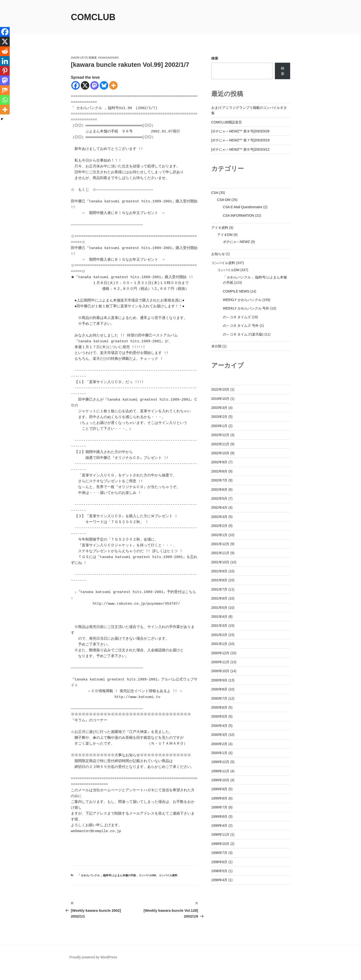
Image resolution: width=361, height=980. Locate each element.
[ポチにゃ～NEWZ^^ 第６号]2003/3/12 (240, 149)
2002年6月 (219, 490)
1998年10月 (220, 844)
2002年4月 (219, 507)
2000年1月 (219, 753)
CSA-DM (224, 200)
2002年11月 (220, 444)
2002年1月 (219, 535)
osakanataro (109, 58)
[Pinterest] (5, 71)
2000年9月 (219, 680)
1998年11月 (220, 834)
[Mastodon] (94, 85)
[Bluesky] (104, 85)
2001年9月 (219, 571)
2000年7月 (219, 698)
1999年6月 (219, 817)
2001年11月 (220, 553)
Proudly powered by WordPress (93, 969)
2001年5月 (219, 608)
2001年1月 (219, 644)
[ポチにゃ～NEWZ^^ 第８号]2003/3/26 (240, 131)
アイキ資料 (220, 228)
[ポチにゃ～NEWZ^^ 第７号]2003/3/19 (240, 140)
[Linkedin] (5, 61)
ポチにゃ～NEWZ (236, 242)
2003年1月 (219, 426)
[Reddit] (5, 51)
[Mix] (5, 90)
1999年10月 (220, 780)
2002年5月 (219, 499)
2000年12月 (220, 653)
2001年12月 (220, 544)
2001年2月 (219, 635)
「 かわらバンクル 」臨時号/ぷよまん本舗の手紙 (107, 887)
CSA (215, 193)
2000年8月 (219, 689)
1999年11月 (220, 771)
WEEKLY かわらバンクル (242, 300)
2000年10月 (220, 671)
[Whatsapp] (5, 100)
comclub (93, 17)
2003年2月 (219, 417)
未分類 (216, 346)
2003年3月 (219, 408)
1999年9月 (219, 789)
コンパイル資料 (168, 887)
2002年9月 (219, 462)
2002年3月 (219, 517)
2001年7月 (219, 589)
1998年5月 (219, 871)
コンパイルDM (147, 887)
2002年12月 (220, 435)
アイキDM (225, 235)
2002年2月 (219, 526)
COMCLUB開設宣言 (227, 122)
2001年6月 (219, 598)
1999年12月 (220, 762)
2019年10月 (220, 399)
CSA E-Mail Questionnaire (243, 207)
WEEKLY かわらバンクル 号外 (246, 308)
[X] (85, 85)
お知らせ (218, 254)
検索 (215, 58)
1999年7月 (219, 807)
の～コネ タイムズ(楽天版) (243, 334)
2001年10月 (220, 562)
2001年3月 (219, 626)
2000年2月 (219, 744)
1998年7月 (219, 853)
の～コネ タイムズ (237, 317)
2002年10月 (220, 453)
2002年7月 (219, 480)
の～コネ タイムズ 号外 (241, 326)
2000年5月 (219, 716)
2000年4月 (219, 726)
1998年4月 (219, 880)
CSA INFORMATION (239, 215)
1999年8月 (219, 798)
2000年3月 (219, 735)
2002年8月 (219, 471)
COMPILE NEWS (236, 291)
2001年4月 (219, 617)
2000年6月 (219, 707)
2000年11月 (220, 662)
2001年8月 (219, 580)
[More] (113, 85)
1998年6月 (219, 862)
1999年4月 (219, 825)
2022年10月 (220, 389)
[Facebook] (76, 85)
